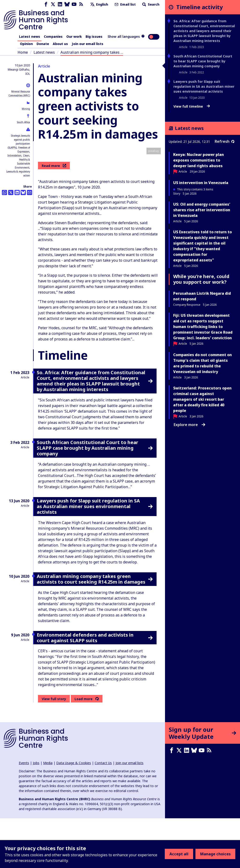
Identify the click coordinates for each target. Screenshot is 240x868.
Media (48, 813)
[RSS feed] (81, 4)
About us (60, 44)
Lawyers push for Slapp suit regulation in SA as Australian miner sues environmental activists (204, 86)
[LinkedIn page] (60, 4)
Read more (54, 215)
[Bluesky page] (67, 4)
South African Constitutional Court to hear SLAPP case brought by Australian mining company (203, 61)
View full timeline (192, 106)
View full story (54, 748)
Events (24, 813)
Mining (26, 109)
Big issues (94, 36)
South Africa (23, 122)
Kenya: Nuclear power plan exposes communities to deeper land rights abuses (199, 160)
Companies (53, 36)
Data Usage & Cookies (74, 813)
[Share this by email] (30, 192)
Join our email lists (88, 44)
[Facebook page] (46, 4)
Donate (43, 44)
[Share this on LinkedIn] (17, 192)
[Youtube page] (74, 4)
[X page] (53, 4)
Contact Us (103, 813)
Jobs (36, 813)
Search (150, 4)
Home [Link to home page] (23, 52)
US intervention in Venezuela (201, 183)
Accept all (179, 854)
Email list (125, 4)
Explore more (189, 425)
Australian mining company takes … (92, 52)
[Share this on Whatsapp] (4, 192)
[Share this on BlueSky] (23, 192)
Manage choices (215, 854)
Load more (84, 748)
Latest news (30, 36)
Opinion (26, 44)
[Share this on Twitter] (11, 192)
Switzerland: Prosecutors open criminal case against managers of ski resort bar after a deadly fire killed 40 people (202, 399)
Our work (74, 36)
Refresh (225, 141)
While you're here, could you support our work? (201, 279)
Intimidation (14, 155)
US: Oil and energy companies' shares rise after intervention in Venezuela (202, 210)
